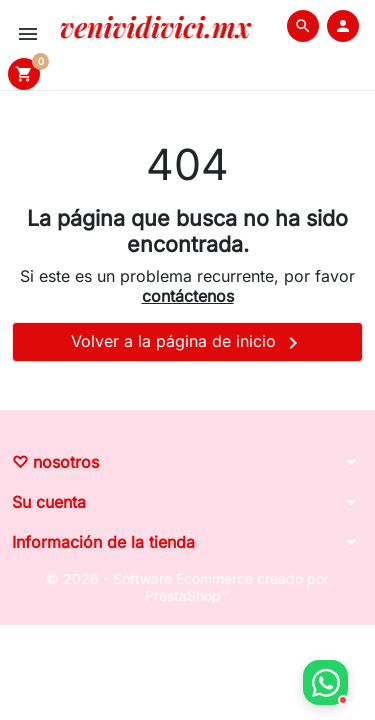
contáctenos (188, 296)
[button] (303, 26)
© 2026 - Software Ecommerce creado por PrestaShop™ (187, 587)
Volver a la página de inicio (188, 343)
